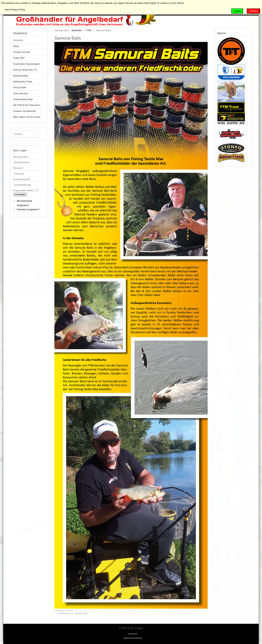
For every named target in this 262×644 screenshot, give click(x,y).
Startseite (18, 40)
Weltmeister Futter (23, 82)
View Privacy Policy (15, 10)
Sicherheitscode (22, 179)
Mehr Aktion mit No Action (27, 117)
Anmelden (20, 194)
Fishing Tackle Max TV (25, 70)
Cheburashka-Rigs (23, 99)
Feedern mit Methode (24, 111)
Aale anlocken (21, 93)
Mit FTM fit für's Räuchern (27, 105)
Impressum (133, 634)
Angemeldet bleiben (24, 190)
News (16, 46)
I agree (237, 11)
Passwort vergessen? (28, 209)
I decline (253, 11)
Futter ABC (19, 58)
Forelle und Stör (22, 52)
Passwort (18, 168)
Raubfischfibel (21, 76)
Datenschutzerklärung (133, 638)
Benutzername (21, 157)
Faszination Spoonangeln (27, 64)
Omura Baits (20, 87)
